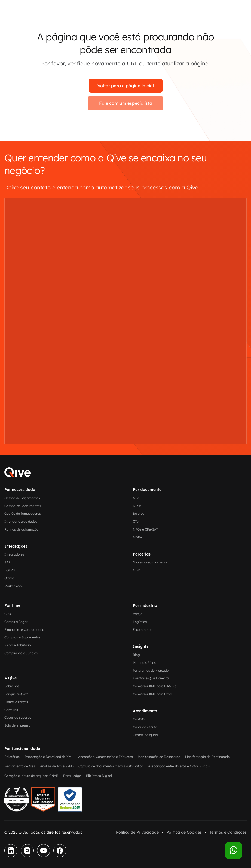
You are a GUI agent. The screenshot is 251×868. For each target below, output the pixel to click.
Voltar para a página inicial (126, 86)
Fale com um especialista (126, 103)
